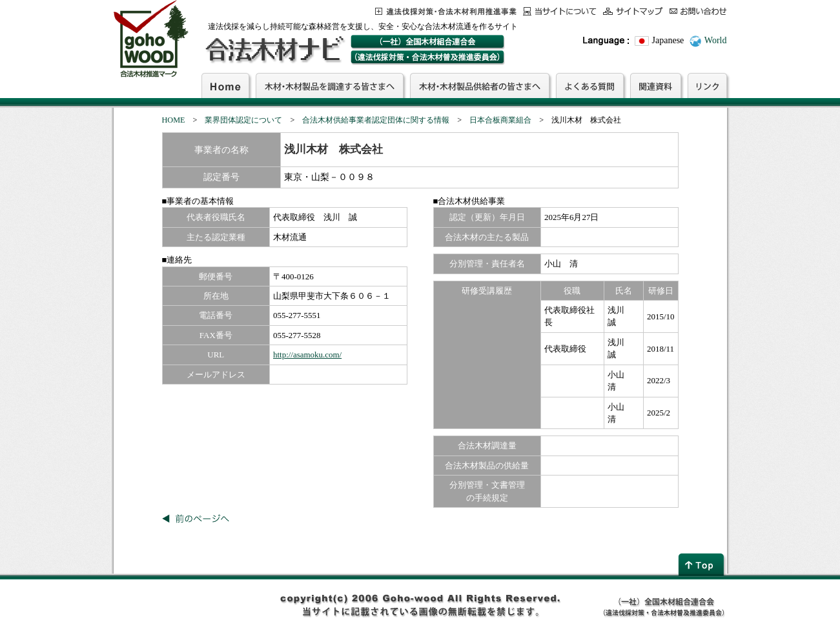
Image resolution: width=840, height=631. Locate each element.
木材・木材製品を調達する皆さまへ (330, 85)
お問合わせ (698, 11)
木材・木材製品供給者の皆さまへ (480, 85)
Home (225, 85)
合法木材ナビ (274, 50)
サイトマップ (633, 11)
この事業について (446, 11)
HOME (174, 120)
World (716, 40)
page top (702, 564)
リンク (707, 85)
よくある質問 (590, 85)
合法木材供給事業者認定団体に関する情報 (376, 120)
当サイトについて (560, 11)
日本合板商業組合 (500, 120)
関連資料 (656, 85)
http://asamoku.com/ (307, 355)
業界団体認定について (243, 120)
